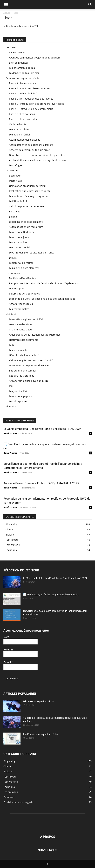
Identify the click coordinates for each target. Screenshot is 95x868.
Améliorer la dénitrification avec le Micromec (35, 335)
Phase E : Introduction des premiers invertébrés (36, 104)
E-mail (8, 662)
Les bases (11, 47)
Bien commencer (19, 63)
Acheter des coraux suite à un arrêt (29, 150)
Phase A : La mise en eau (23, 83)
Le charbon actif (18, 350)
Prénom (8, 650)
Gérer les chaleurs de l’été (24, 355)
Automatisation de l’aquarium (26, 227)
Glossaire (11, 406)
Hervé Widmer (10, 433)
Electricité (15, 211)
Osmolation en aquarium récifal (27, 186)
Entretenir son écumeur (23, 371)
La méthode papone (21, 396)
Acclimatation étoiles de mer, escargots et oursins (38, 160)
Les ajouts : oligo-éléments (24, 268)
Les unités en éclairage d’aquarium (29, 196)
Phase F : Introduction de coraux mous (31, 109)
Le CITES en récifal (20, 247)
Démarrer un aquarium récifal (23, 78)
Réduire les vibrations (22, 376)
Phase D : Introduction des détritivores (31, 99)
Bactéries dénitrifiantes (22, 278)
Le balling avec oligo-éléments (26, 222)
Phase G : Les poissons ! (23, 114)
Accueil (7, 13)
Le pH (12, 345)
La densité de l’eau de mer (24, 73)
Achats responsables (21, 304)
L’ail (11, 386)
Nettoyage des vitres (21, 324)
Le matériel (12, 170)
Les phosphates (18, 401)
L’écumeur (15, 176)
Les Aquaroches (18, 242)
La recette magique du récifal (26, 319)
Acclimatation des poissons (25, 140)
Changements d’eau (20, 329)
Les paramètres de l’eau (23, 68)
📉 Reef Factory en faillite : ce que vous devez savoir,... (52, 595)
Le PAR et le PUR (18, 201)
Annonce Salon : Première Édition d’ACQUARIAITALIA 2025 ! (42, 483)
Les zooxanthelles (19, 309)
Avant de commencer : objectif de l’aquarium (35, 58)
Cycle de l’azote (18, 124)
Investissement (18, 52)
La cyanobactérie (19, 391)
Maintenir (11, 314)
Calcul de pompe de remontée (26, 206)
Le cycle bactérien (19, 129)
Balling (13, 217)
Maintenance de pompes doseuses (29, 365)
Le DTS (13, 258)
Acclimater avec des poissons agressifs (31, 145)
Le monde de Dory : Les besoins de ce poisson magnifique (42, 299)
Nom (6, 637)
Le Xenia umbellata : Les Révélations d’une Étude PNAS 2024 (42, 429)
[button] (6, 5)
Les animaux (13, 273)
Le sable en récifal (19, 135)
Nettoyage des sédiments (24, 340)
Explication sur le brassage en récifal (30, 191)
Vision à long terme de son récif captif (31, 360)
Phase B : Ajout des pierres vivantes (29, 88)
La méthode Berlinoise (22, 232)
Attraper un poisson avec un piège (29, 381)
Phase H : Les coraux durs (24, 119)
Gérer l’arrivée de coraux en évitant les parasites (37, 155)
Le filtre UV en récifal (21, 263)
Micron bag (16, 181)
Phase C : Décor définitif (23, 93)
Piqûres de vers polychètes (24, 294)
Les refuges (16, 165)
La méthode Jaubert (20, 237)
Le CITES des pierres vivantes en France (32, 253)
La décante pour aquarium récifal (41, 734)
